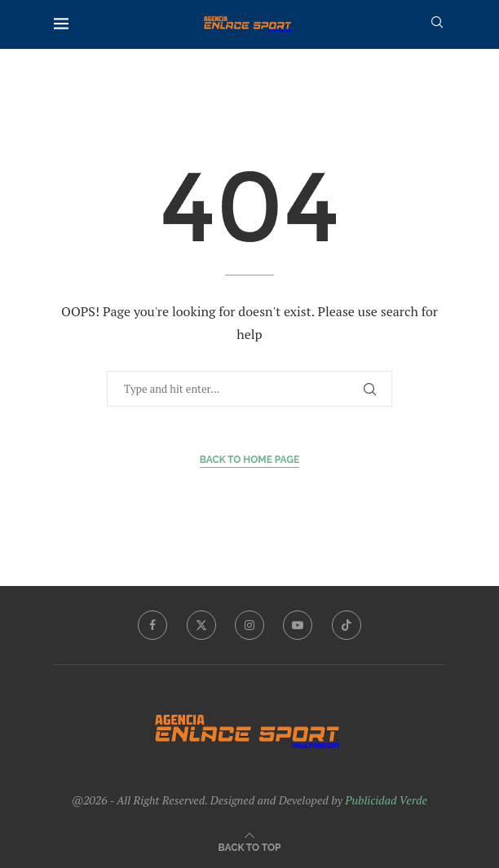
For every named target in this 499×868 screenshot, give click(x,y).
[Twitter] (201, 625)
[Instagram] (249, 625)
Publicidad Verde (386, 800)
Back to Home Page (250, 460)
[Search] (437, 24)
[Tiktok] (347, 625)
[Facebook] (152, 625)
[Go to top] (250, 846)
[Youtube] (298, 625)
